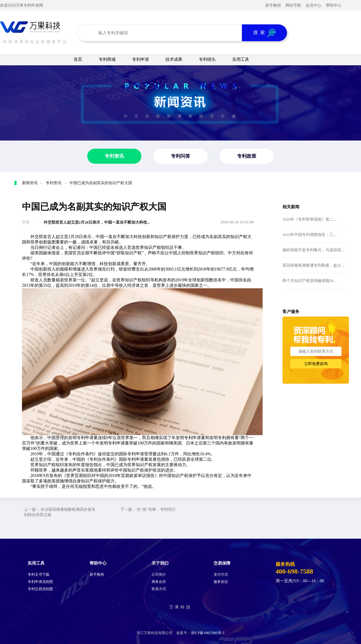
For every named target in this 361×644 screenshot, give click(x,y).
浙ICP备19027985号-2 (208, 633)
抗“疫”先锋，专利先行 (156, 509)
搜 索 (264, 33)
